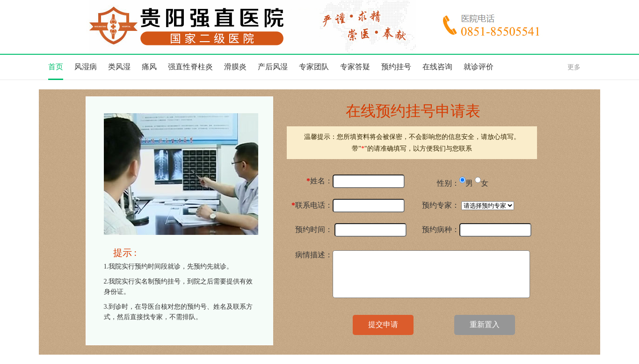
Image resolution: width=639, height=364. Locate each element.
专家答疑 (355, 67)
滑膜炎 (235, 67)
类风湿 (119, 67)
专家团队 (314, 67)
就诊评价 (479, 67)
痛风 (149, 67)
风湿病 (86, 67)
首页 (56, 67)
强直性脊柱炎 (190, 67)
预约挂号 (396, 67)
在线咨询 (437, 67)
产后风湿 (273, 67)
